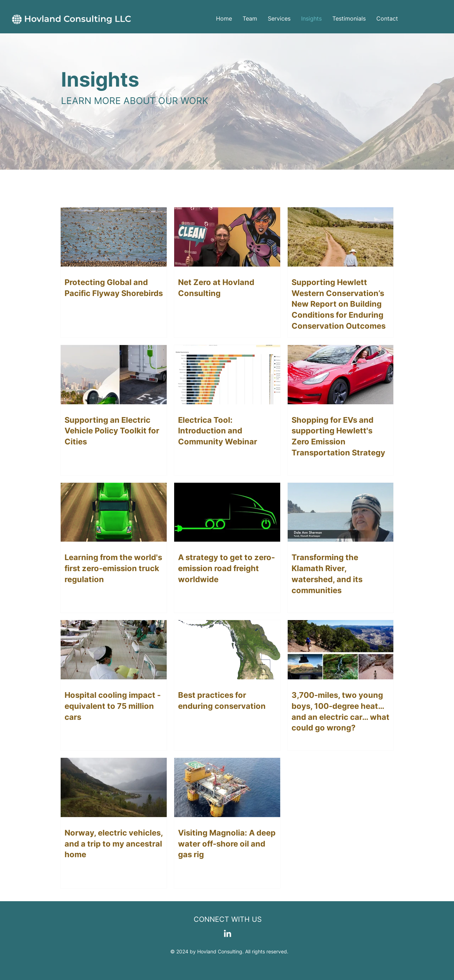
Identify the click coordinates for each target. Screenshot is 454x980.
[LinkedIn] (228, 934)
